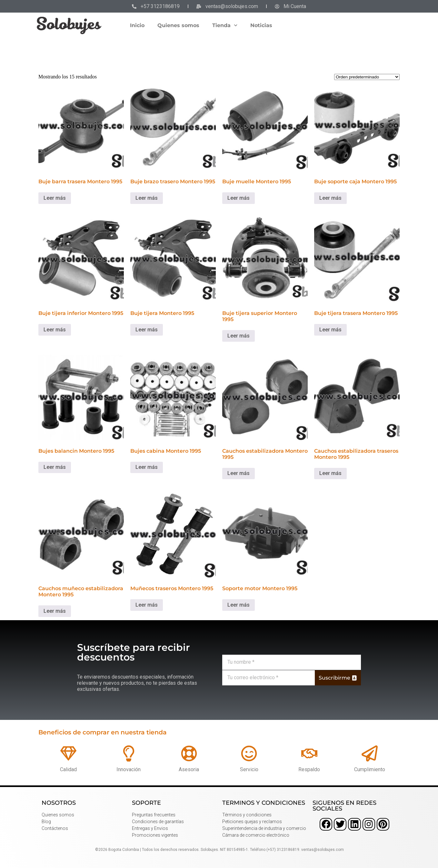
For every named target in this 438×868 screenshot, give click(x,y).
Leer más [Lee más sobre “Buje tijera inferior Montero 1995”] (55, 330)
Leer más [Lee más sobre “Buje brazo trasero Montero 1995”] (147, 198)
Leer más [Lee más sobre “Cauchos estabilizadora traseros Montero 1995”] (330, 473)
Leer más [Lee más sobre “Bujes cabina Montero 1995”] (147, 467)
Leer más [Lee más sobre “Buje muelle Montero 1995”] (239, 198)
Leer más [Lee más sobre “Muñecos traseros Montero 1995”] (147, 605)
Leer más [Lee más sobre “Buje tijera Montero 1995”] (147, 330)
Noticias (261, 25)
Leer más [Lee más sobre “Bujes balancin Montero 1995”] (55, 467)
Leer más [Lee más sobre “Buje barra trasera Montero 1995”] (55, 198)
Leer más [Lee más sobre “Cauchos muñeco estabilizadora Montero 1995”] (55, 611)
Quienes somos (178, 25)
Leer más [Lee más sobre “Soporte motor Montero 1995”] (239, 605)
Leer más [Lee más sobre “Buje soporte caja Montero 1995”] (330, 198)
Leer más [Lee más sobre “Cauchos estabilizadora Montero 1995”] (239, 473)
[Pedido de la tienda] (367, 77)
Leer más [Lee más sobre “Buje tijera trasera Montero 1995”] (330, 330)
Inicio (137, 25)
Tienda (225, 25)
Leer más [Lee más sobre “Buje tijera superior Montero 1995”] (239, 336)
